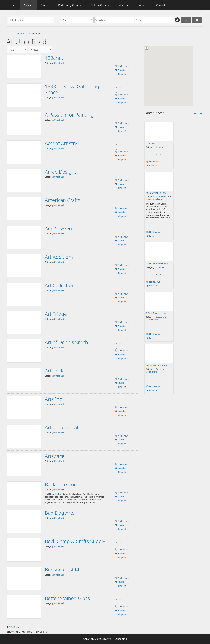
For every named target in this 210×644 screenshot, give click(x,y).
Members (127, 5)
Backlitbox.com (62, 484)
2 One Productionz (156, 313)
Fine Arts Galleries (154, 199)
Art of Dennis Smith (66, 342)
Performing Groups (73, 5)
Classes (159, 317)
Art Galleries (161, 197)
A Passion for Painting (69, 115)
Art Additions (59, 257)
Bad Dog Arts (60, 513)
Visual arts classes (154, 372)
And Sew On (58, 228)
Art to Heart (58, 371)
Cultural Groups (103, 5)
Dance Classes (153, 320)
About (146, 5)
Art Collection (60, 285)
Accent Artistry (61, 143)
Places (30, 5)
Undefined (59, 63)
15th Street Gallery (156, 193)
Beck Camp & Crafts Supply (75, 541)
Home (13, 5)
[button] (161, 94)
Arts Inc (53, 399)
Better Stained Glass (67, 598)
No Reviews (122, 66)
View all (198, 113)
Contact (161, 5)
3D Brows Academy (156, 365)
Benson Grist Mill (64, 570)
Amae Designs (61, 172)
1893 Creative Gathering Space (72, 89)
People (48, 5)
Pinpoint (122, 74)
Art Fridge (56, 314)
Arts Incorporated (65, 427)
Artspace (55, 456)
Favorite (120, 70)
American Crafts (63, 200)
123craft (54, 58)
